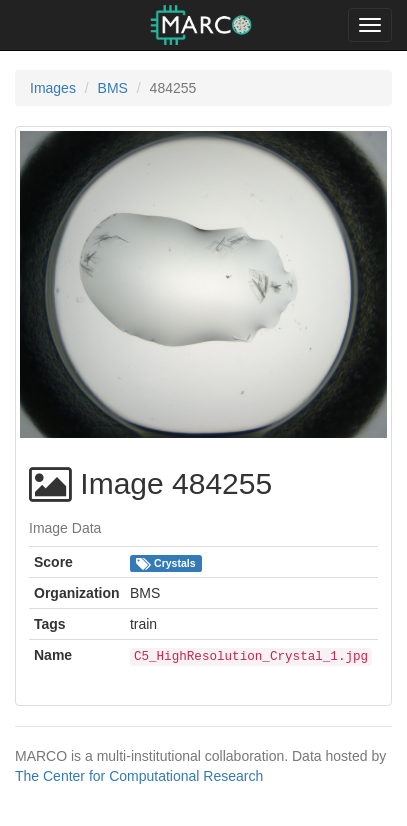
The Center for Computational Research (139, 776)
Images (53, 88)
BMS (113, 88)
